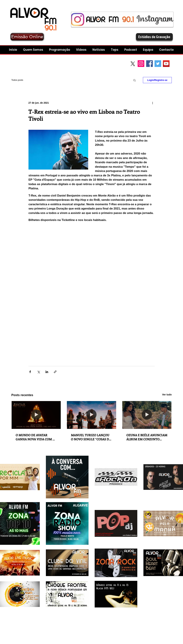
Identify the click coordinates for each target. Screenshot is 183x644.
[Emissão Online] (27, 37)
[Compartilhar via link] (55, 372)
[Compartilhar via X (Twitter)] (38, 372)
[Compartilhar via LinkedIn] (47, 372)
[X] (133, 64)
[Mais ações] (153, 103)
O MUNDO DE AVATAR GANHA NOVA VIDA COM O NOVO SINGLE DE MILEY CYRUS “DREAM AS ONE (35, 437)
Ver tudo (167, 395)
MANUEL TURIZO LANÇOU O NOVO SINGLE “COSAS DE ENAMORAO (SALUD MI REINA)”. (91, 437)
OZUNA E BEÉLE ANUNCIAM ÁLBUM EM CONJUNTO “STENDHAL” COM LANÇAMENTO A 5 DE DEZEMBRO (147, 437)
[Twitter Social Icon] (158, 64)
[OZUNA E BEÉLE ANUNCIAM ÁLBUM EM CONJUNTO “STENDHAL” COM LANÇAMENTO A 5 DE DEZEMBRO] (147, 415)
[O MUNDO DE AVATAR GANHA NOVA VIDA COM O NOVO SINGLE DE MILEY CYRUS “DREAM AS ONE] (36, 415)
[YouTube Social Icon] (166, 64)
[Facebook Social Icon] (149, 64)
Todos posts (17, 80)
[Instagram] (141, 64)
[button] (131, 50)
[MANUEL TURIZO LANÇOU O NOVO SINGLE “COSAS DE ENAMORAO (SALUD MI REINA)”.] (91, 415)
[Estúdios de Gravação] (154, 37)
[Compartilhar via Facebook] (30, 372)
